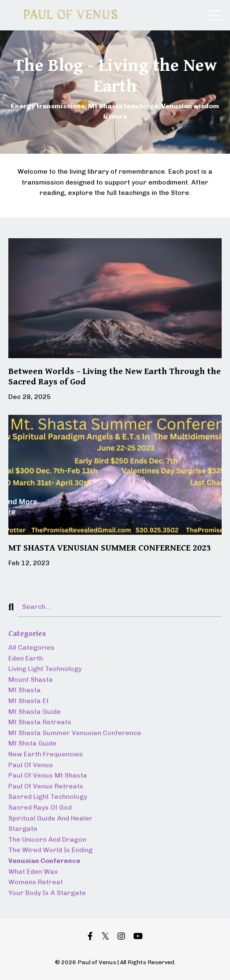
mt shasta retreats (40, 722)
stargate (23, 829)
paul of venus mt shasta (48, 775)
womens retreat (36, 882)
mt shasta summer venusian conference (75, 733)
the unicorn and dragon (47, 839)
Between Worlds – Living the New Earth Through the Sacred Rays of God (115, 377)
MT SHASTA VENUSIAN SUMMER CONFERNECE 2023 (110, 548)
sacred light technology (48, 797)
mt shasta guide (35, 712)
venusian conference (44, 861)
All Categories (31, 647)
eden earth (26, 658)
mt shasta (25, 690)
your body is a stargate (47, 893)
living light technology (45, 669)
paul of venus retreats (46, 786)
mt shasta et (29, 701)
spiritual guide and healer (50, 818)
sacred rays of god (40, 807)
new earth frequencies (46, 754)
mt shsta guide (32, 743)
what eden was (33, 872)
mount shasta (31, 680)
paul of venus (31, 765)
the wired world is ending (50, 850)
